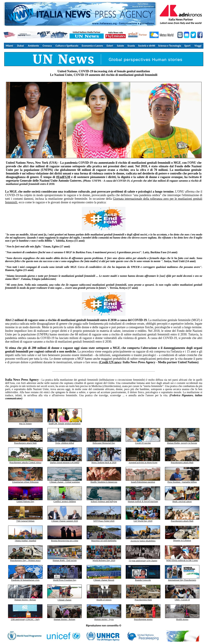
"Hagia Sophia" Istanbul (25, 541)
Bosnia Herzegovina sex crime (65, 541)
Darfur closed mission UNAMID (65, 461)
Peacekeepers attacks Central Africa (25, 461)
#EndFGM (63, 177)
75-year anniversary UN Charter (143, 561)
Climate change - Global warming (65, 482)
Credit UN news (110, 362)
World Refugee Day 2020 (104, 559)
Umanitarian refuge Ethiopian (25, 481)
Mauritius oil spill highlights (104, 540)
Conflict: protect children (65, 500)
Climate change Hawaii (104, 579)
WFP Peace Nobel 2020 (104, 521)
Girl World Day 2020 (143, 521)
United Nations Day (25, 500)
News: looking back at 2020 (104, 462)
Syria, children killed (65, 443)
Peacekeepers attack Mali (25, 443)
